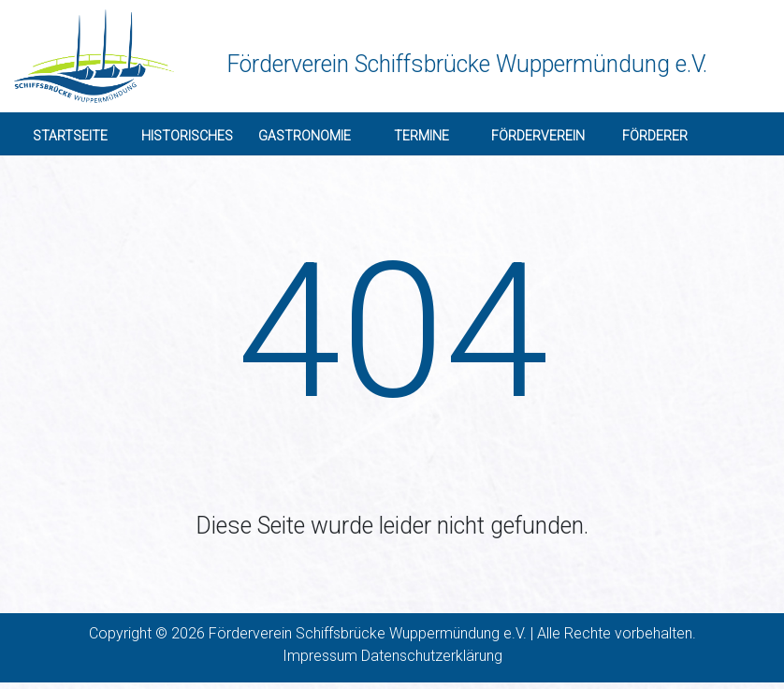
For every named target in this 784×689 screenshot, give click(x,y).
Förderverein (538, 136)
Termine (421, 136)
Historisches (187, 136)
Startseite (70, 136)
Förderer (655, 136)
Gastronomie (305, 136)
